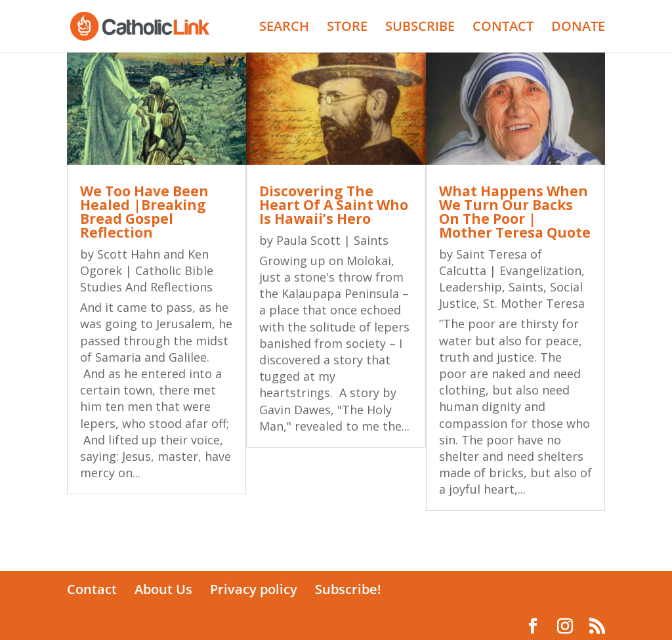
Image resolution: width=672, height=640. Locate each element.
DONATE (578, 28)
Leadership (471, 287)
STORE (347, 28)
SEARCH (284, 28)
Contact (92, 589)
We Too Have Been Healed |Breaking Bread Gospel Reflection (144, 212)
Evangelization (540, 270)
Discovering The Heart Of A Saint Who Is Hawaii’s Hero (334, 205)
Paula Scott (308, 240)
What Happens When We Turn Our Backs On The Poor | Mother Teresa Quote (515, 212)
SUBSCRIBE (420, 28)
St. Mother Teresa (534, 303)
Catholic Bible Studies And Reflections (147, 279)
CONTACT (503, 28)
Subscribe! (348, 589)
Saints (371, 240)
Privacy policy (254, 589)
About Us (163, 589)
